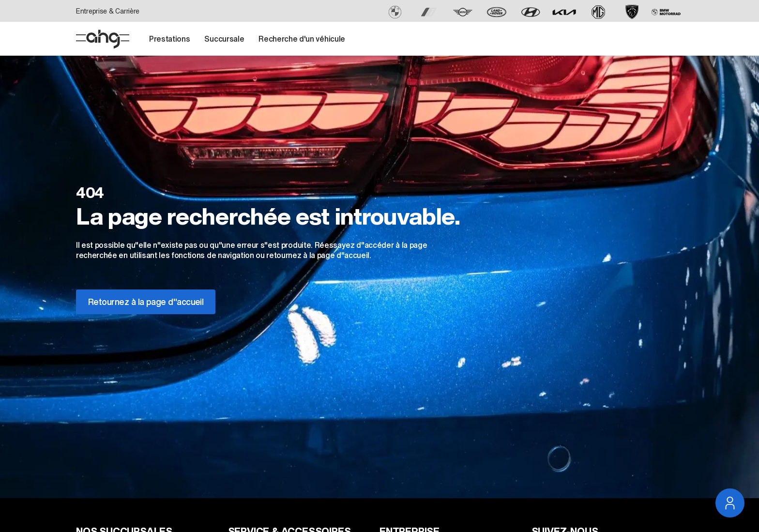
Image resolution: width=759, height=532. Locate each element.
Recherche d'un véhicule (302, 39)
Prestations (169, 39)
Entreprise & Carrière (108, 11)
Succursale (224, 39)
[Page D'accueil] (103, 39)
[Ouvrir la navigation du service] (730, 503)
